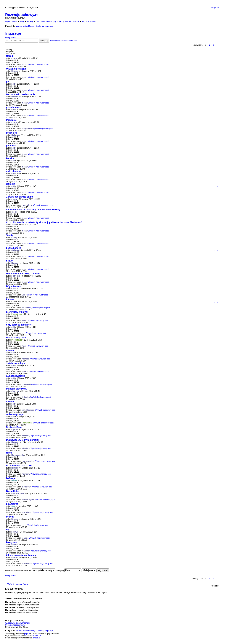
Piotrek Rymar (18, 493)
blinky (14, 557)
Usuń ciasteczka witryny (15, 625)
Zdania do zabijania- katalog (21, 555)
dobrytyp (15, 391)
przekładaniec (13, 107)
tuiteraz (25, 372)
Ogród (9, 56)
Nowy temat (11, 37)
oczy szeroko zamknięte (19, 325)
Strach (10, 261)
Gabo (14, 289)
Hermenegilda (17, 455)
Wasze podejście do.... (18, 338)
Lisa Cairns (12, 504)
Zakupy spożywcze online (20, 197)
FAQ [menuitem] (22, 21)
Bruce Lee (12, 133)
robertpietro (27, 205)
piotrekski (16, 276)
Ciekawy (15, 135)
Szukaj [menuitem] (30, 21)
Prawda (10, 517)
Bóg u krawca (13, 286)
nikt (13, 84)
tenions (25, 538)
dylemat (10, 350)
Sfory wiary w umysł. (17, 312)
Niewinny (15, 97)
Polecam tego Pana (16, 389)
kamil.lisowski (28, 410)
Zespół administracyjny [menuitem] (46, 21)
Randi (9, 453)
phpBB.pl (37, 638)
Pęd (8, 530)
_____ (25, 525)
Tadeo (14, 225)
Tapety (10, 235)
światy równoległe (16, 363)
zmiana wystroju (15, 414)
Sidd (13, 506)
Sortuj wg (69, 570)
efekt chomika (14, 171)
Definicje (11, 478)
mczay (14, 58)
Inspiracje (13, 33)
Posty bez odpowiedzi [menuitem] (69, 21)
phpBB (27, 634)
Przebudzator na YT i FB (19, 466)
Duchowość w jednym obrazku (22, 440)
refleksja (11, 184)
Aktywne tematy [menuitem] (89, 21)
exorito (14, 212)
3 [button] (214, 45)
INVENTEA (37, 636)
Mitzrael (25, 308)
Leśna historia (14, 248)
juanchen (26, 551)
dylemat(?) (12, 402)
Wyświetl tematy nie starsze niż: (30, 570)
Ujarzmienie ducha (16, 69)
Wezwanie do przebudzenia (21, 94)
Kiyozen (15, 71)
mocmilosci (27, 512)
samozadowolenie (16, 376)
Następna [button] (218, 45)
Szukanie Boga (14, 427)
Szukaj (44, 41)
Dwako (14, 481)
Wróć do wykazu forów (18, 584)
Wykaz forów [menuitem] (11, 21)
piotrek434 (27, 487)
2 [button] (210, 45)
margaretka (27, 128)
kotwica (10, 158)
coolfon (15, 545)
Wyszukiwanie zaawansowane (63, 41)
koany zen (12, 542)
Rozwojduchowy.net (23, 15)
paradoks (11, 146)
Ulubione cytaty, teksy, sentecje (23, 274)
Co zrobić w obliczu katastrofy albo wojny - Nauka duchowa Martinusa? (44, 222)
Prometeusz (17, 314)
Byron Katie (12, 491)
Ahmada (26, 359)
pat (8, 82)
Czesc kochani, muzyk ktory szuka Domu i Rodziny (33, 210)
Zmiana (10, 299)
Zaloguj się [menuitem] (214, 8)
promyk (15, 532)
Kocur (25, 320)
